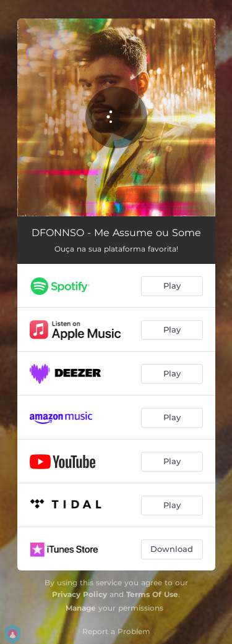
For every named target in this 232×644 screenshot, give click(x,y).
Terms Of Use (152, 594)
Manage (81, 608)
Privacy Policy (79, 594)
